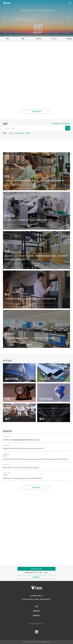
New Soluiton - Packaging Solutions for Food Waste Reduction (23, 481)
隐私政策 (32, 624)
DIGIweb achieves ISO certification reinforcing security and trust (23, 451)
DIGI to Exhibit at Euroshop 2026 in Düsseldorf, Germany (21, 470)
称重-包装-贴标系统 (19, 133)
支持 (36, 606)
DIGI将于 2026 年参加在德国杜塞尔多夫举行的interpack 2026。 (22, 442)
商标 (43, 624)
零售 (5, 458)
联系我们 (36, 611)
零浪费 (11, 133)
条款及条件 (38, 624)
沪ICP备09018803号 (45, 642)
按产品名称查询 (56, 123)
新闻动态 (36, 615)
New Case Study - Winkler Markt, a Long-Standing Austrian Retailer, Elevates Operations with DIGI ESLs (36, 462)
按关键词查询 (66, 123)
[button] (5, 18)
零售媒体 (28, 133)
